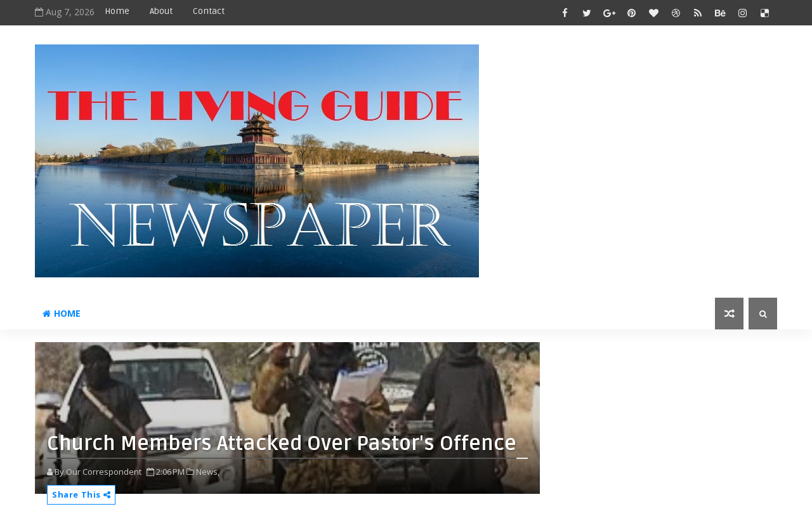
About (161, 11)
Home (117, 11)
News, (208, 472)
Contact (209, 11)
